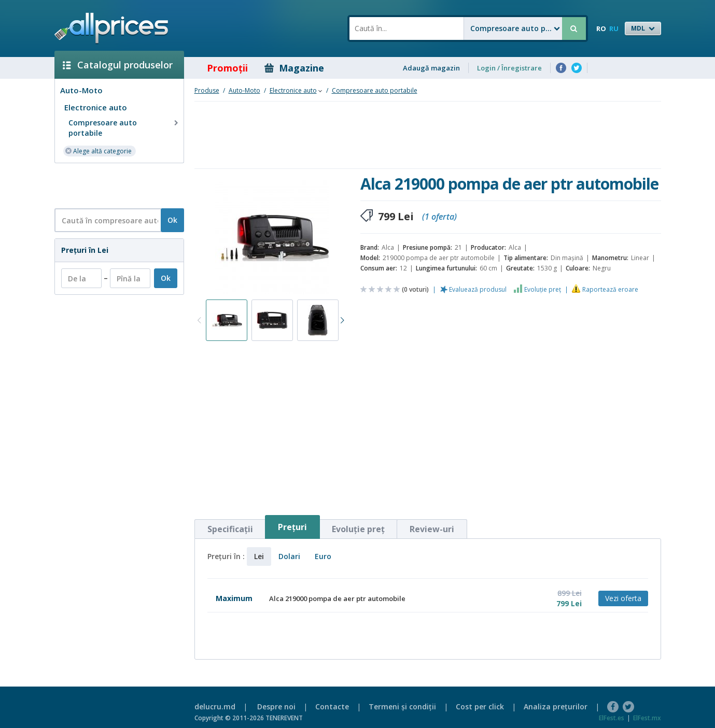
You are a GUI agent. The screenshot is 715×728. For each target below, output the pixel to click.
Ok (172, 220)
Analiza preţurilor (556, 706)
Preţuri (292, 527)
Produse (207, 90)
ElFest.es (612, 718)
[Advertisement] (115, 185)
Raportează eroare (610, 289)
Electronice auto (96, 107)
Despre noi (276, 706)
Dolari (289, 556)
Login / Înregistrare (509, 68)
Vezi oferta (623, 598)
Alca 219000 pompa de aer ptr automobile (337, 598)
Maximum (234, 598)
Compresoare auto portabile (124, 128)
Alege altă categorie (99, 151)
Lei (259, 556)
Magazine (294, 68)
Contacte (332, 706)
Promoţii (220, 68)
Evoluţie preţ (543, 289)
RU (614, 28)
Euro (323, 556)
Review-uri (432, 529)
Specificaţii (230, 529)
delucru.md (215, 706)
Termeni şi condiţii (402, 706)
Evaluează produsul (478, 289)
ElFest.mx (647, 718)
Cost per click (480, 706)
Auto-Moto (81, 90)
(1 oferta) (439, 217)
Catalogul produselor (118, 65)
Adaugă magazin (431, 68)
